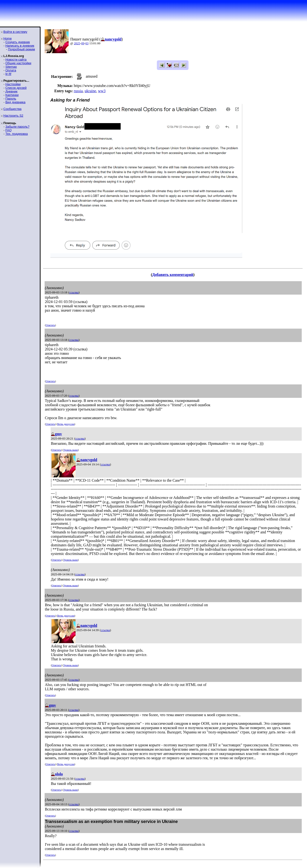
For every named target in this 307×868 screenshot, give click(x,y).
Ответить (50, 325)
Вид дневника (15, 102)
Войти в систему (15, 32)
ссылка (74, 292)
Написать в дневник (20, 46)
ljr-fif (8, 74)
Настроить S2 (13, 116)
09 (83, 43)
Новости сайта (16, 60)
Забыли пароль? (17, 127)
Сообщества (12, 109)
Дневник (11, 91)
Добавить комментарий (173, 275)
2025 (77, 43)
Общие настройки (18, 63)
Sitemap (11, 67)
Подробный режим (21, 49)
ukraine (90, 91)
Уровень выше (71, 450)
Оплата (11, 70)
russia (78, 91)
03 (87, 43)
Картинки (12, 95)
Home (8, 38)
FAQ (8, 130)
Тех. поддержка (16, 134)
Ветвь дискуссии (66, 424)
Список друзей (16, 88)
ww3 (102, 91)
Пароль (11, 99)
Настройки (13, 84)
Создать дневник (18, 42)
